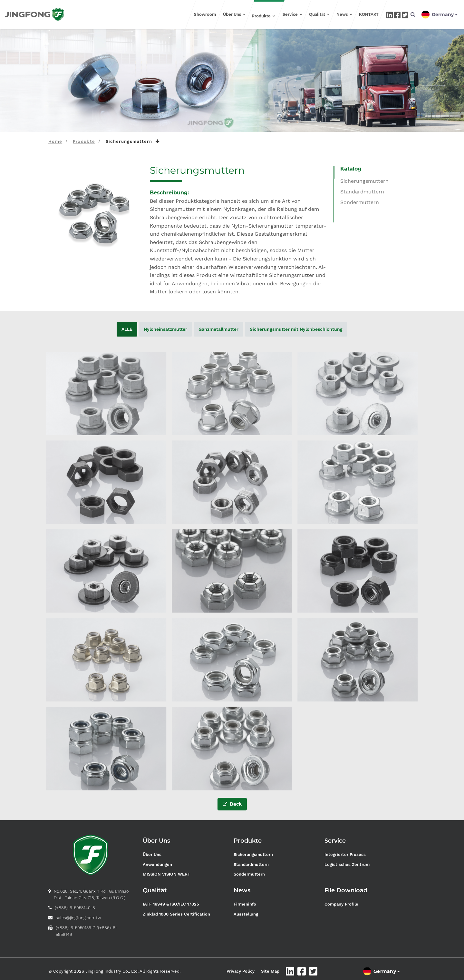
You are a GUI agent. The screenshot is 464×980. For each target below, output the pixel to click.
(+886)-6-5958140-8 (75, 906)
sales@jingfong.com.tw (78, 915)
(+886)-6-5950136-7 (75, 925)
